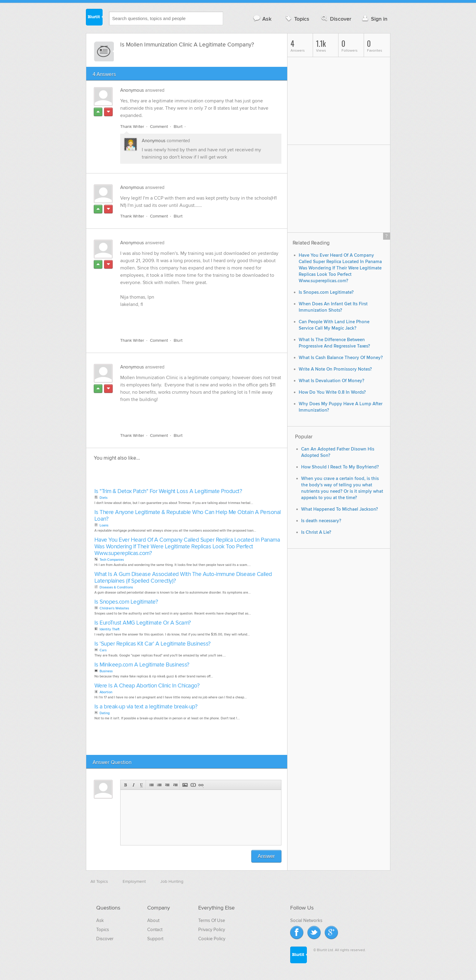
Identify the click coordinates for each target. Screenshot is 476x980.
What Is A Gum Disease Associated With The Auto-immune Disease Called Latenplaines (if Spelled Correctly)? (183, 578)
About (153, 920)
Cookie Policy (212, 939)
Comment (159, 127)
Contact (155, 930)
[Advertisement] (190, 319)
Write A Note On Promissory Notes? (335, 369)
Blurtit (94, 18)
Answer (266, 856)
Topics (297, 19)
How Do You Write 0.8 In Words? (332, 392)
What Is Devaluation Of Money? (331, 381)
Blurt (178, 127)
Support (155, 939)
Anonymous (132, 90)
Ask (262, 19)
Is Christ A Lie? (316, 532)
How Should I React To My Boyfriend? (340, 467)
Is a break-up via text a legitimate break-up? (146, 707)
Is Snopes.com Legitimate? (126, 602)
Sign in (374, 19)
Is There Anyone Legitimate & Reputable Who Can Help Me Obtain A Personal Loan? (188, 516)
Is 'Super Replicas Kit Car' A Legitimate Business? (153, 644)
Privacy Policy (212, 930)
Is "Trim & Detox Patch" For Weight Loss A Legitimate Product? (168, 491)
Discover (336, 19)
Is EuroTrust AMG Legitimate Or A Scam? (143, 623)
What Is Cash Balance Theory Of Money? (341, 358)
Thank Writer (132, 127)
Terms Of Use (212, 920)
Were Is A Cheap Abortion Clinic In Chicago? (147, 686)
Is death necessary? (321, 521)
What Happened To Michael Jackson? (340, 509)
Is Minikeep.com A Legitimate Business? (142, 665)
